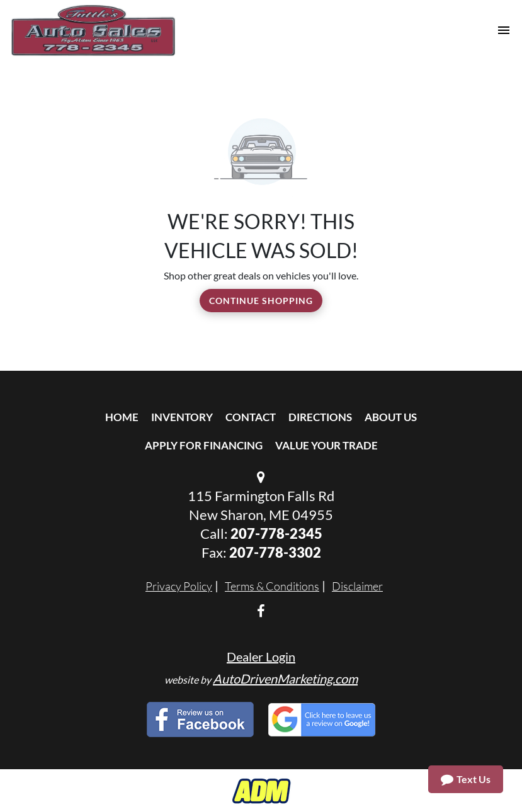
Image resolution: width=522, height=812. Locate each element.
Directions (320, 417)
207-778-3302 (275, 552)
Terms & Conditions (272, 586)
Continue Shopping (261, 301)
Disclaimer (357, 586)
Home (122, 417)
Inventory (182, 417)
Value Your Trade (326, 445)
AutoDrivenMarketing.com (285, 679)
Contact (251, 417)
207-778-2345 (276, 533)
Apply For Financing (204, 445)
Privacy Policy (179, 586)
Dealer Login (261, 657)
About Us (391, 417)
